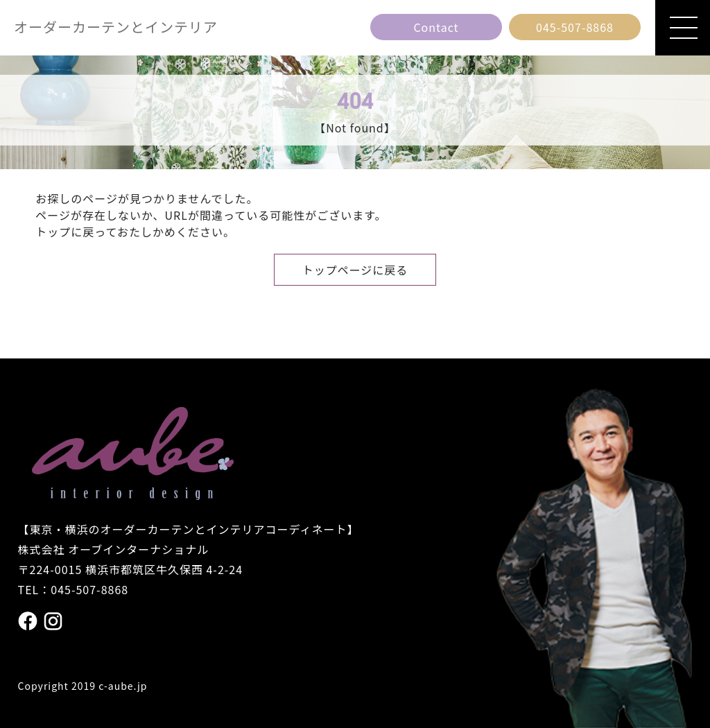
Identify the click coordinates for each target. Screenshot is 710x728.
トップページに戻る (355, 270)
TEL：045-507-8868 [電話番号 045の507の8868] (73, 589)
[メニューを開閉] (683, 28)
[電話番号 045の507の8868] (575, 27)
